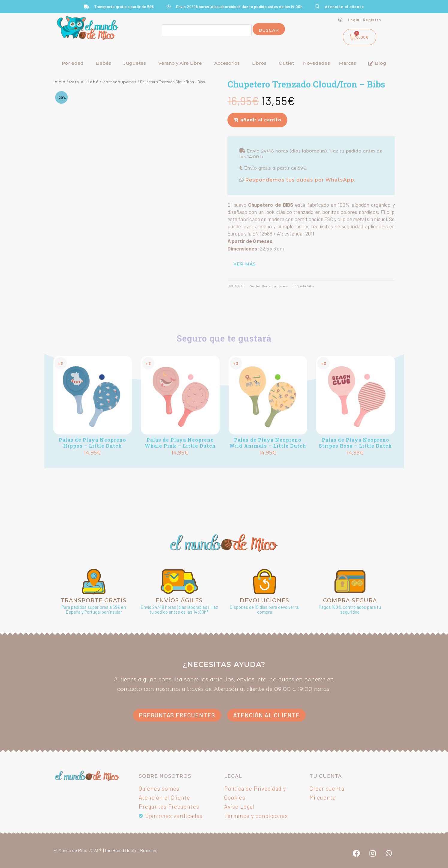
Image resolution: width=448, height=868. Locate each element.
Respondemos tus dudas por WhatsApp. (300, 180)
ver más (245, 264)
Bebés (104, 63)
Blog (377, 63)
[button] (257, 120)
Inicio (59, 82)
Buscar (269, 30)
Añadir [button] (93, 463)
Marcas (347, 63)
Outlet (286, 63)
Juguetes (135, 63)
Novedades (316, 63)
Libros (259, 63)
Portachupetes (119, 82)
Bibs (317, 286)
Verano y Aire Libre (180, 63)
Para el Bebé (84, 82)
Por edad (73, 63)
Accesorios (227, 63)
